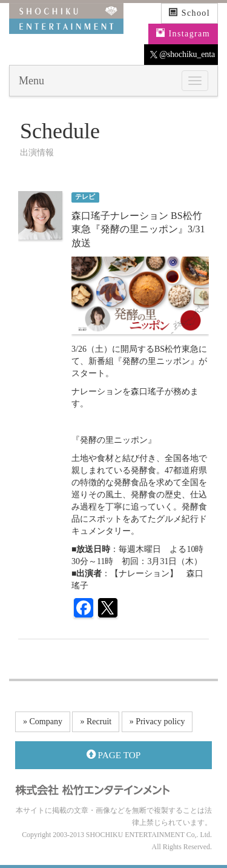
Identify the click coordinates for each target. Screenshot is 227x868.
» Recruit (96, 722)
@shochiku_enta (183, 55)
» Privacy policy (157, 722)
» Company (43, 722)
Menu (31, 81)
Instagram (183, 33)
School (189, 13)
